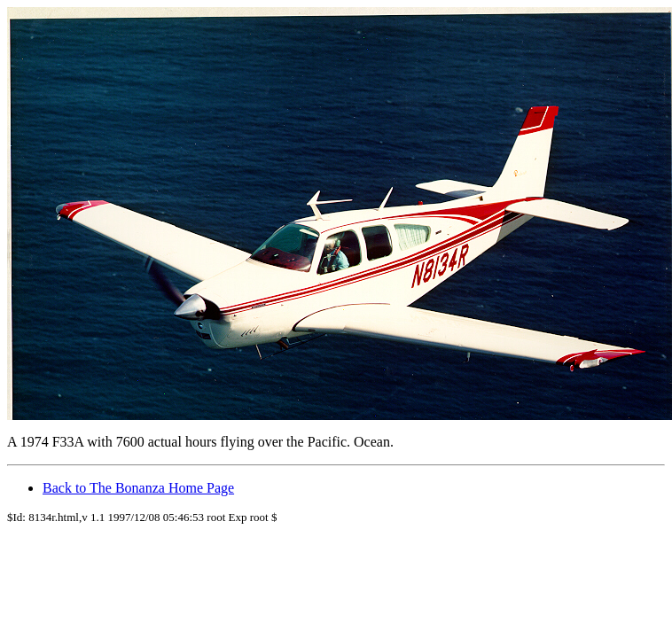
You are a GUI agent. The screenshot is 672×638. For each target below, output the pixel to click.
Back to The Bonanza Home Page (138, 488)
